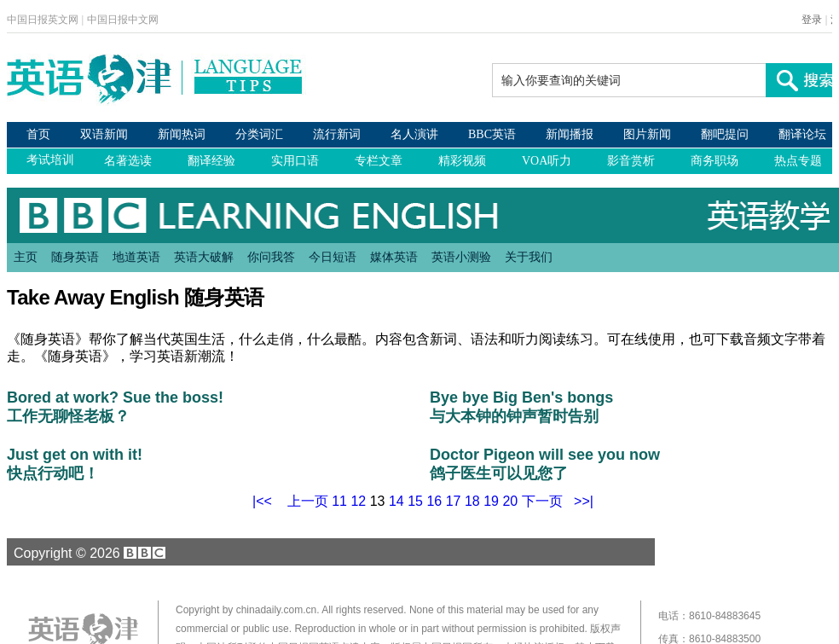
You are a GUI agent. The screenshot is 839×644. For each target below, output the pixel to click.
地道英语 (136, 257)
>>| (584, 501)
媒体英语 (394, 257)
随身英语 (75, 257)
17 (454, 501)
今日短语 (333, 257)
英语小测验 (461, 257)
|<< (262, 501)
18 (472, 501)
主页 (26, 257)
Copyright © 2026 (87, 553)
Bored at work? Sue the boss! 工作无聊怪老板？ (115, 407)
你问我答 (271, 257)
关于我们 (529, 257)
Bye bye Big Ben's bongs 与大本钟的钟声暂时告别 (521, 407)
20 (510, 501)
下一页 (542, 501)
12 (358, 501)
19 (491, 501)
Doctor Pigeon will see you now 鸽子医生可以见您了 (545, 464)
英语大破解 (204, 257)
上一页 (308, 501)
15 (415, 501)
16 (434, 501)
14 (396, 501)
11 (339, 501)
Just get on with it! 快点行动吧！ (75, 464)
